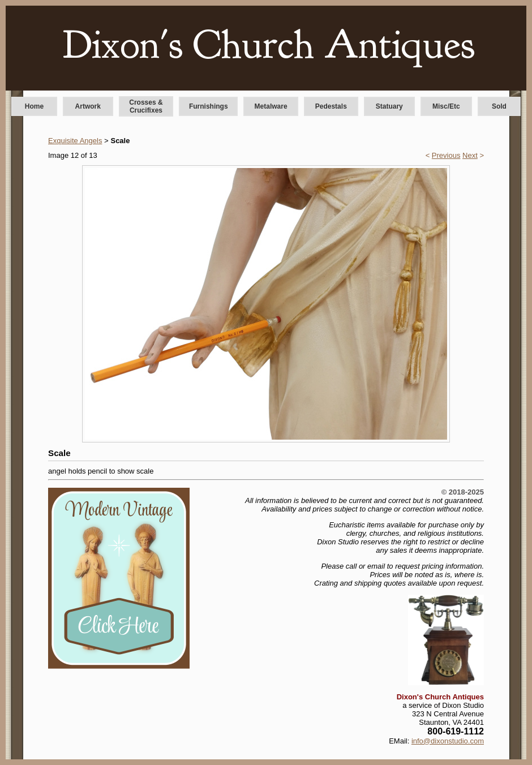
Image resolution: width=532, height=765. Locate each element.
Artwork (88, 106)
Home (34, 106)
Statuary (389, 106)
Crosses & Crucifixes (146, 106)
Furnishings (209, 106)
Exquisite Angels (75, 141)
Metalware (271, 106)
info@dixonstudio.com (448, 741)
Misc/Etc (446, 106)
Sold (499, 106)
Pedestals (331, 106)
